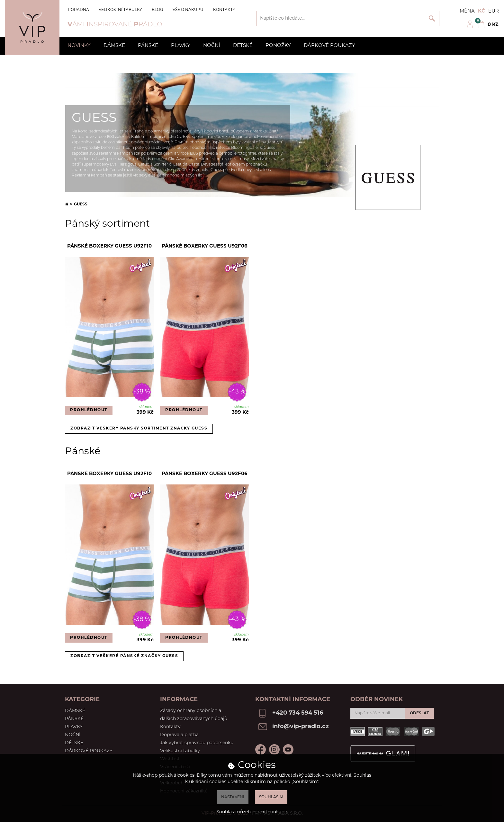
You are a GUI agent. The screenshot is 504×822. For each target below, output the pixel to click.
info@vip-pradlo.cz (301, 727)
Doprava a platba (179, 735)
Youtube (288, 750)
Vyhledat (432, 18)
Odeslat (419, 713)
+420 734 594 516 (298, 713)
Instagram (274, 750)
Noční (212, 46)
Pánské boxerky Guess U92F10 (109, 246)
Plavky (181, 46)
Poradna (78, 10)
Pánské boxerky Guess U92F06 (205, 246)
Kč (482, 11)
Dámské (114, 46)
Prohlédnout (89, 410)
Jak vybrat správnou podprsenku (197, 743)
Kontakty (224, 10)
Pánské (148, 46)
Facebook (261, 750)
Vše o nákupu (188, 10)
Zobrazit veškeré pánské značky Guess (124, 656)
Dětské (243, 46)
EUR (494, 11)
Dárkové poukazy (329, 46)
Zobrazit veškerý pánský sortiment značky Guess (139, 429)
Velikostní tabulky (120, 10)
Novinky (79, 46)
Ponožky (278, 46)
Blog (157, 10)
